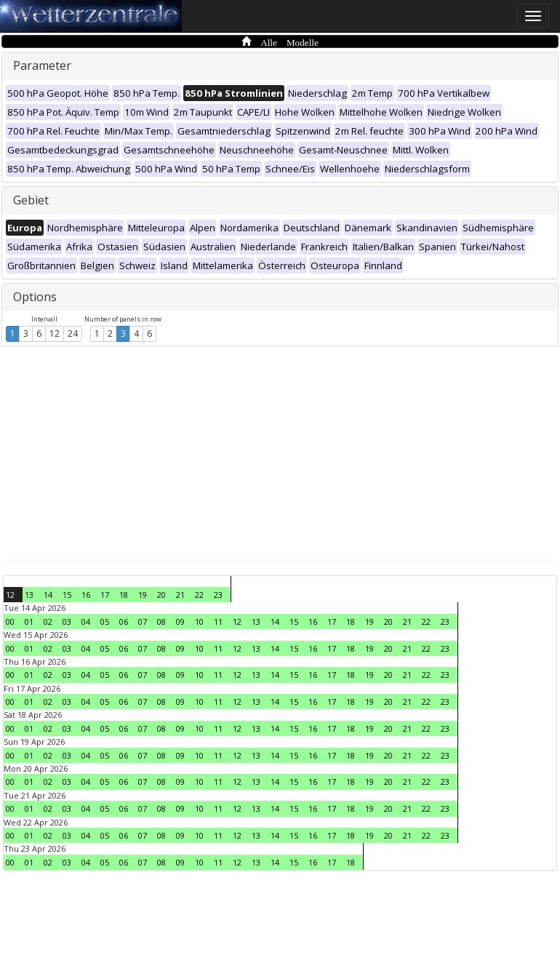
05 (105, 622)
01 (29, 622)
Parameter (42, 65)
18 (124, 595)
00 (10, 622)
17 (105, 595)
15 (67, 595)
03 (67, 622)
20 (161, 595)
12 (55, 333)
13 (29, 595)
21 (180, 595)
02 (48, 622)
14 (48, 595)
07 (143, 622)
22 (199, 595)
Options (35, 297)
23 (218, 595)
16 (86, 595)
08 (161, 622)
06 (124, 622)
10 (199, 622)
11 (218, 622)
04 (86, 622)
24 (73, 333)
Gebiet (31, 200)
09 (180, 622)
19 (143, 595)
